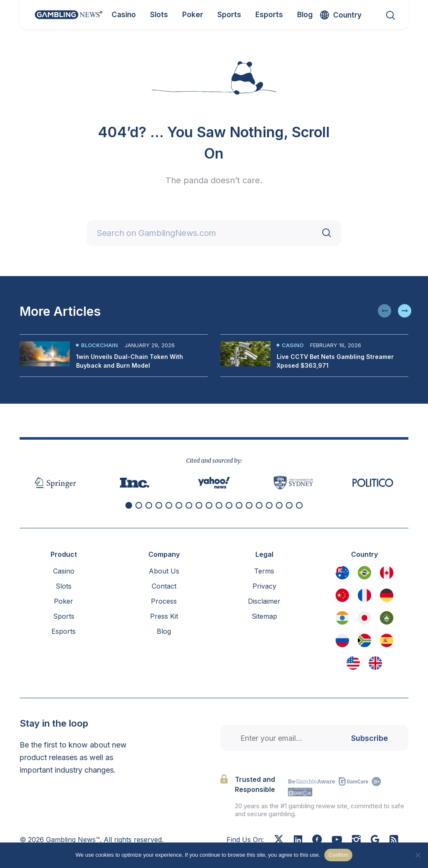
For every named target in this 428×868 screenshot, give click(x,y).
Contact (164, 586)
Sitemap (264, 616)
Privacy (264, 586)
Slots (64, 586)
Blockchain (99, 345)
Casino (293, 345)
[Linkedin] (298, 840)
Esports (64, 631)
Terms (264, 571)
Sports (64, 616)
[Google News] (375, 840)
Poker (64, 601)
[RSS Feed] (394, 840)
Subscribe (369, 738)
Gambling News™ (73, 840)
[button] (385, 311)
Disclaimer (264, 601)
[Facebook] (317, 840)
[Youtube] (337, 840)
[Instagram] (356, 840)
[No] (418, 855)
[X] (279, 840)
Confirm (338, 855)
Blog (164, 631)
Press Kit (164, 616)
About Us (164, 571)
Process (164, 601)
